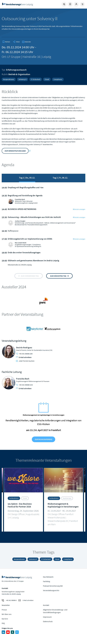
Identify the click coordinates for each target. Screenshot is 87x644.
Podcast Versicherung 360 (53, 586)
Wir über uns (7, 614)
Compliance (58, 79)
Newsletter (6, 605)
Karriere (5, 619)
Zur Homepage (18, 4)
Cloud (47, 79)
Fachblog (47, 581)
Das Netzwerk (48, 577)
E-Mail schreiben (24, 357)
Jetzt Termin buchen (25, 361)
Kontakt (46, 605)
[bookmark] (6, 42)
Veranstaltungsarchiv (51, 590)
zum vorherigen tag (30, 276)
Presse (4, 610)
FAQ (3, 623)
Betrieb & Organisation (19, 74)
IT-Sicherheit (36, 79)
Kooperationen (9, 79)
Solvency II (22, 79)
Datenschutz (48, 621)
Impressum (47, 617)
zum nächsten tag (58, 276)
